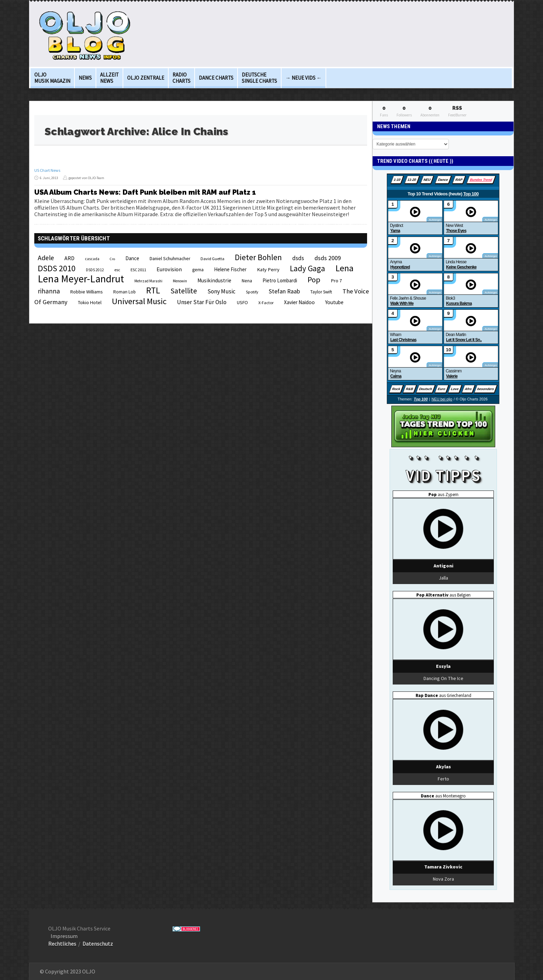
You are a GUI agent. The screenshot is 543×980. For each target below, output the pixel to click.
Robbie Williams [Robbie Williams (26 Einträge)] (87, 292)
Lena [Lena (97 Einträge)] (345, 268)
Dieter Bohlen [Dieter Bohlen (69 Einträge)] (258, 257)
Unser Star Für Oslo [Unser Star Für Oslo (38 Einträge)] (202, 302)
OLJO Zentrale (146, 78)
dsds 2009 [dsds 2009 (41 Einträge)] (328, 258)
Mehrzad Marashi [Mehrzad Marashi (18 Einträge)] (148, 281)
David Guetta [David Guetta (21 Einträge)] (212, 259)
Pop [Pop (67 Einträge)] (314, 280)
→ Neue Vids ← (304, 78)
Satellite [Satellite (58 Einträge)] (184, 291)
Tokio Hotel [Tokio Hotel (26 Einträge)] (90, 302)
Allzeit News (109, 78)
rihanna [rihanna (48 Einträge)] (49, 291)
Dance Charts (216, 78)
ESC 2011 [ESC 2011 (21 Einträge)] (138, 270)
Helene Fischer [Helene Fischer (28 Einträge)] (230, 269)
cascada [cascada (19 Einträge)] (92, 259)
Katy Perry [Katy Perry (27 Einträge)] (268, 270)
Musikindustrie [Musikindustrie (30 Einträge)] (214, 280)
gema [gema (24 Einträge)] (198, 270)
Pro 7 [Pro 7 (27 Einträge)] (336, 281)
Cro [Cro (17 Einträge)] (112, 259)
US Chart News (47, 170)
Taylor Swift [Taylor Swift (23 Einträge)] (321, 292)
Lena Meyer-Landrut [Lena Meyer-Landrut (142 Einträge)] (81, 279)
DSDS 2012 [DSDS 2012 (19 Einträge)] (95, 270)
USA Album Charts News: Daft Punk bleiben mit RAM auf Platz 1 (145, 192)
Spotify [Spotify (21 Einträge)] (252, 292)
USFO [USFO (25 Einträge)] (242, 302)
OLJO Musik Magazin (52, 78)
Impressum (64, 936)
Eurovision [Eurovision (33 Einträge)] (169, 269)
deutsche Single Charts (259, 78)
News (85, 78)
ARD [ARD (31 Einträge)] (69, 258)
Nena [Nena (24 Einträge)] (247, 281)
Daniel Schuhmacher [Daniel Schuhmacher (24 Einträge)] (170, 259)
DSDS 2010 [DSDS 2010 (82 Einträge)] (57, 268)
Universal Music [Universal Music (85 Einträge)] (139, 301)
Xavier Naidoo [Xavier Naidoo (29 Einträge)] (299, 302)
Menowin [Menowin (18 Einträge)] (180, 281)
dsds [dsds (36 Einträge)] (298, 258)
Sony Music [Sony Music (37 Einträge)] (221, 291)
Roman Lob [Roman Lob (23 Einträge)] (124, 292)
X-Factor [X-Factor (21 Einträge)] (266, 303)
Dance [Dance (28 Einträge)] (132, 258)
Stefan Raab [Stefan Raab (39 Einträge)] (284, 291)
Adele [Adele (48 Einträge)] (46, 258)
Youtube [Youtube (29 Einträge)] (334, 302)
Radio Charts (181, 78)
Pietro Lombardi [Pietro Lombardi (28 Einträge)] (280, 280)
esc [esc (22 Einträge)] (117, 270)
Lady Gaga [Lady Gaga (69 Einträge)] (308, 268)
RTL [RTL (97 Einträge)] (153, 290)
